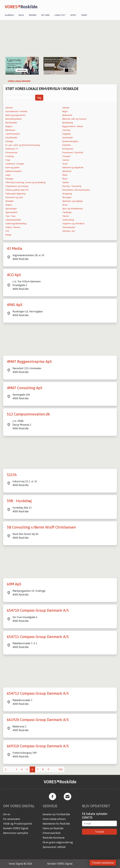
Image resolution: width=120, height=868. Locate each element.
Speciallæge (11, 209)
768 (60, 769)
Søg (39, 98)
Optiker (66, 182)
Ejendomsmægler (70, 141)
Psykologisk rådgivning (16, 194)
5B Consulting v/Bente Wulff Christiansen (41, 527)
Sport (73, 15)
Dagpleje (67, 134)
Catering (66, 130)
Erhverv (33, 15)
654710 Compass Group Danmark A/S (38, 610)
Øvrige (9, 235)
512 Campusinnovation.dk (28, 414)
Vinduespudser (69, 227)
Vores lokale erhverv (54, 819)
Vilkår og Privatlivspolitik (18, 824)
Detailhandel (11, 138)
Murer (65, 179)
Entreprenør (68, 149)
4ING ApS (15, 305)
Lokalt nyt (60, 15)
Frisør (8, 160)
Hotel (65, 164)
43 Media (15, 248)
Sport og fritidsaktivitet (73, 209)
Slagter (9, 205)
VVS (7, 231)
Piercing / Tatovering (72, 186)
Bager (65, 111)
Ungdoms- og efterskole (73, 224)
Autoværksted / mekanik (16, 111)
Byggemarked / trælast (73, 126)
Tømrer (66, 216)
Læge (8, 175)
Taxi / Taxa (10, 216)
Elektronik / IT (12, 149)
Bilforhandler (11, 123)
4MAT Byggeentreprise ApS (29, 362)
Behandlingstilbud (14, 119)
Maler (65, 175)
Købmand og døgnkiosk (73, 167)
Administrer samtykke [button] (16, 833)
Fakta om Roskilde (53, 828)
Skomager (67, 197)
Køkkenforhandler (14, 171)
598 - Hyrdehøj (19, 501)
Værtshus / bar (69, 231)
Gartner (66, 160)
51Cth (12, 475)
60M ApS (14, 584)
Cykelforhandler (13, 134)
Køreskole (67, 171)
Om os (7, 814)
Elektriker (67, 145)
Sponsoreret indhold (54, 847)
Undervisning (68, 220)
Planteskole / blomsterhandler (76, 190)
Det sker (45, 15)
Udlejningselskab (13, 220)
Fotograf (66, 156)
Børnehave (10, 130)
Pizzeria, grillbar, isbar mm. (17, 190)
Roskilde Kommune (54, 838)
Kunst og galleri (13, 167)
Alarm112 (9, 15)
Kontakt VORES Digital (16, 828)
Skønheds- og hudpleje (73, 201)
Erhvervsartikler (52, 833)
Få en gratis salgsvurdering (58, 842)
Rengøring (67, 194)
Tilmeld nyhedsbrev (103, 863)
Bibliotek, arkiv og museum (74, 119)
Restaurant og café (14, 197)
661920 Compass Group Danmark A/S (38, 720)
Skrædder (10, 201)
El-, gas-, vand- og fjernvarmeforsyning (23, 145)
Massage (9, 179)
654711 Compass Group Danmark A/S (38, 637)
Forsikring (10, 156)
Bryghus (9, 126)
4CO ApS (14, 275)
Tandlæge (67, 212)
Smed (65, 205)
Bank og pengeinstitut (15, 115)
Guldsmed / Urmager (15, 164)
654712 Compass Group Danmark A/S (38, 693)
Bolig (21, 15)
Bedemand (67, 115)
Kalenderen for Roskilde (56, 824)
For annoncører (12, 819)
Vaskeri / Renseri (13, 227)
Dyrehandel (68, 138)
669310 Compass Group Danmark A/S (38, 746)
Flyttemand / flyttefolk (73, 153)
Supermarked (11, 212)
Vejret (84, 15)
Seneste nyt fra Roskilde (56, 814)
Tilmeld (99, 832)
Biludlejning (68, 123)
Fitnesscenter (11, 153)
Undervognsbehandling (16, 224)
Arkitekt (66, 108)
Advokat (9, 108)
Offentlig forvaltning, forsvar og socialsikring (26, 182)
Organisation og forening (17, 186)
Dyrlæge (9, 141)
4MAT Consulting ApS (25, 388)
